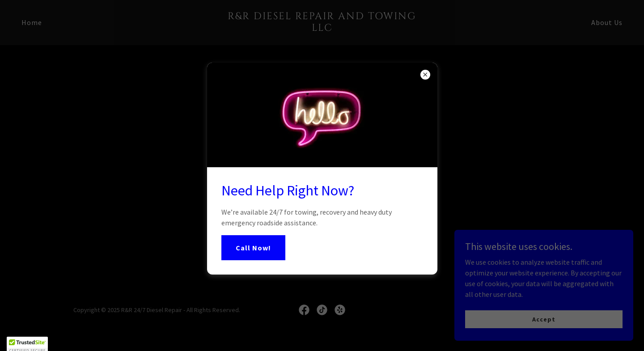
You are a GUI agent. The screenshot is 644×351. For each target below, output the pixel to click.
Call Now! (253, 248)
